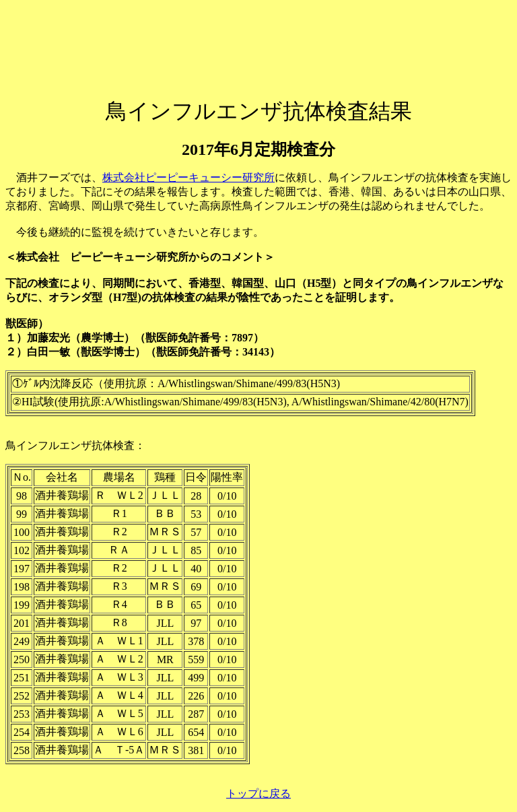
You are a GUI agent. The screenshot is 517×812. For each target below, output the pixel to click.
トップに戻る (258, 793)
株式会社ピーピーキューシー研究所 (188, 177)
